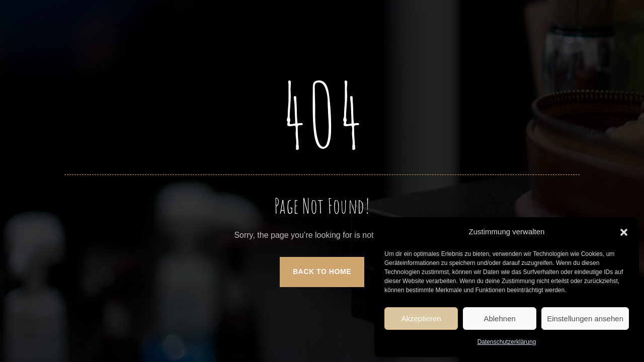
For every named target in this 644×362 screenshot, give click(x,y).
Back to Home (322, 271)
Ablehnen (499, 319)
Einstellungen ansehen (585, 319)
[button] (624, 232)
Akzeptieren (421, 319)
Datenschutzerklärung (507, 342)
